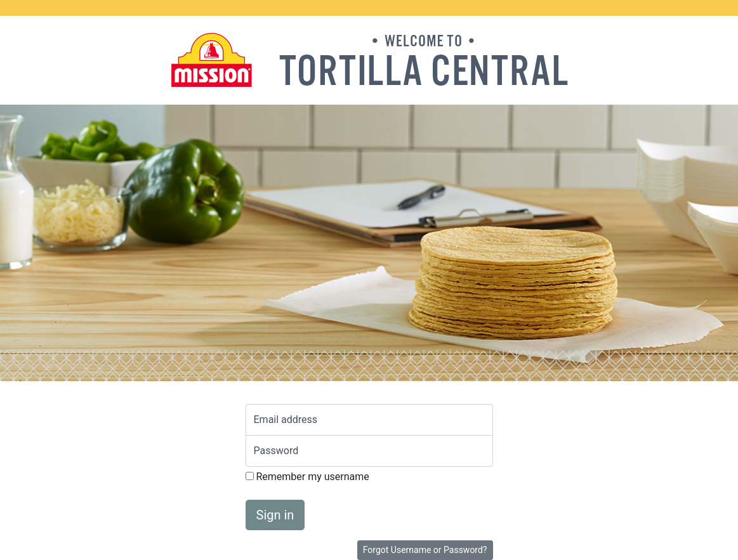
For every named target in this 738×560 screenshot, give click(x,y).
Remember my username (307, 477)
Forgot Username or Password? (425, 550)
